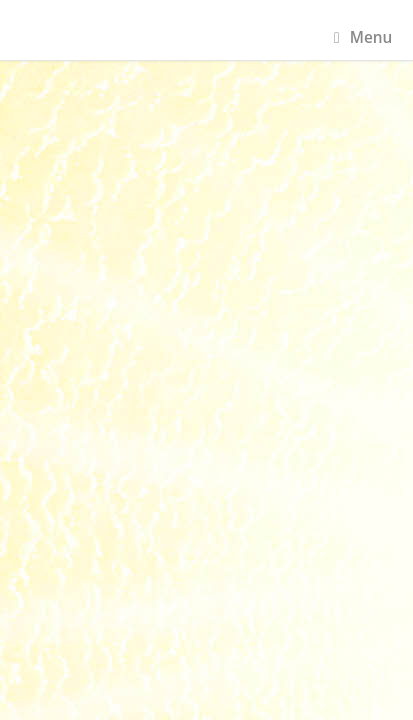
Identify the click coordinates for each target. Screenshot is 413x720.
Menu (363, 37)
